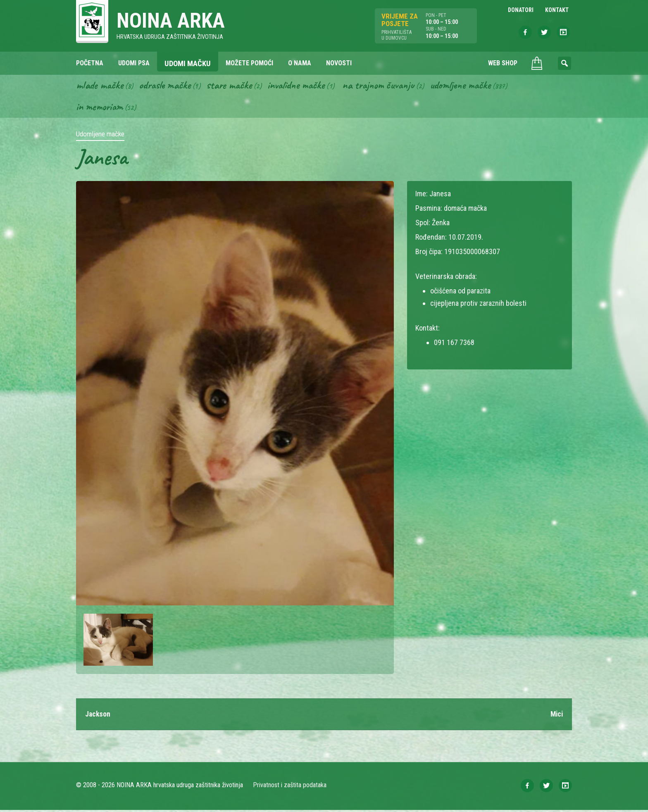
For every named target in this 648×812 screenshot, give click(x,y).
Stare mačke (233, 86)
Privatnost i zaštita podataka (290, 787)
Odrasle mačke (167, 86)
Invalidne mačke (303, 86)
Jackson (98, 716)
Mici (556, 716)
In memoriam (100, 108)
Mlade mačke (100, 86)
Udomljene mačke (473, 86)
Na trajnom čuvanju (388, 86)
